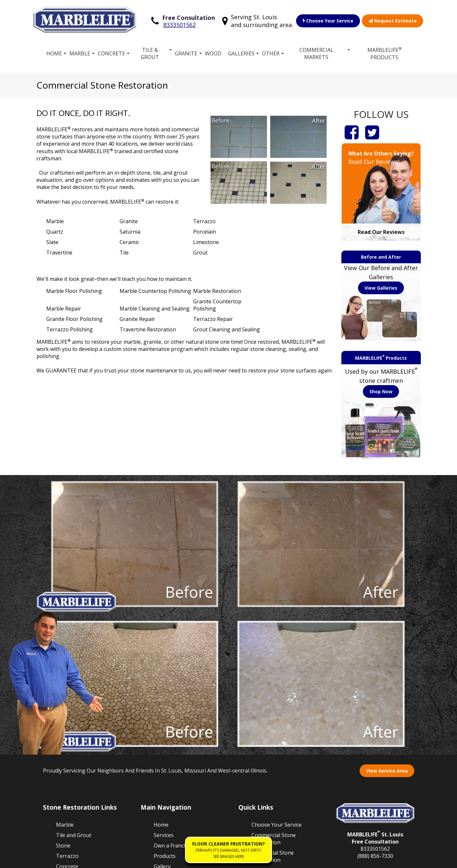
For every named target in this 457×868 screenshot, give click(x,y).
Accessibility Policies (177, 860)
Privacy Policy (132, 860)
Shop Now (381, 390)
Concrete (111, 52)
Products (165, 715)
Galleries (241, 52)
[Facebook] (352, 131)
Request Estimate (393, 20)
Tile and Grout (74, 694)
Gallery (162, 725)
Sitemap (54, 860)
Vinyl (62, 746)
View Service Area (387, 630)
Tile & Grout (150, 52)
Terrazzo (67, 715)
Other (271, 52)
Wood (213, 52)
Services (164, 694)
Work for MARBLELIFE (269, 743)
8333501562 (179, 24)
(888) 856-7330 (375, 715)
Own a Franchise (174, 704)
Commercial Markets (316, 52)
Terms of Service (90, 860)
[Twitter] (372, 131)
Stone (63, 704)
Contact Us (265, 768)
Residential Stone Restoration (273, 715)
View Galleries (381, 287)
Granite (186, 52)
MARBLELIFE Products (385, 52)
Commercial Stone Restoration (274, 698)
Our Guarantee (270, 729)
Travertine (69, 757)
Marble (80, 52)
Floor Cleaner (268, 758)
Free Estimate (170, 736)
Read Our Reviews (381, 231)
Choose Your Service (328, 20)
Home (54, 52)
